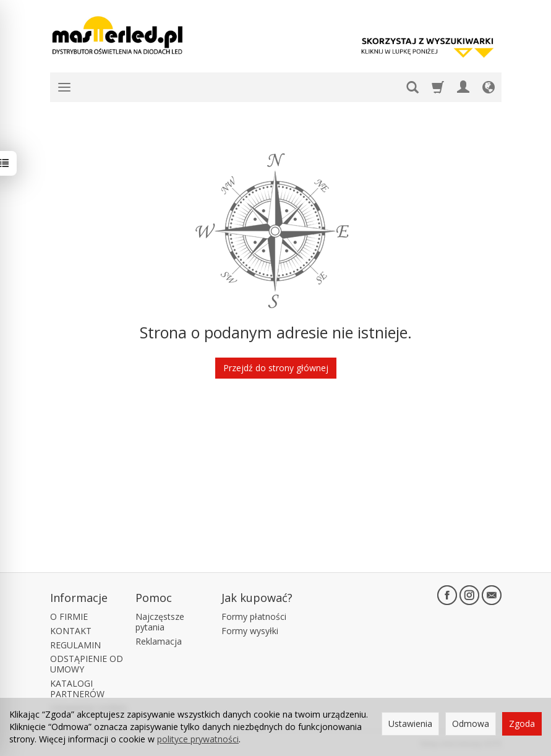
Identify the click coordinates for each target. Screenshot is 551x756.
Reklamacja (159, 641)
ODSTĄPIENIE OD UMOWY (87, 664)
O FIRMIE (69, 616)
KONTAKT (71, 631)
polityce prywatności (198, 739)
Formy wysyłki (250, 631)
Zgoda (522, 724)
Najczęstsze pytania (160, 622)
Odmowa (471, 724)
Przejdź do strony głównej (276, 368)
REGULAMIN (75, 645)
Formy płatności (254, 616)
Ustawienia (410, 724)
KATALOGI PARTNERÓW (77, 689)
